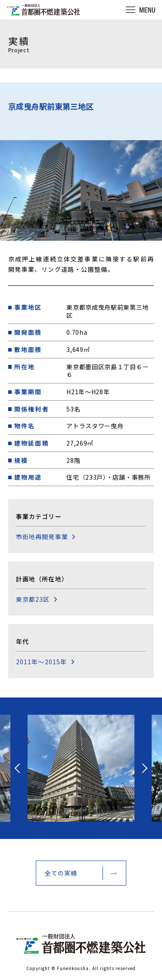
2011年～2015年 (41, 662)
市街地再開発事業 (42, 537)
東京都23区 (33, 599)
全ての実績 (61, 873)
